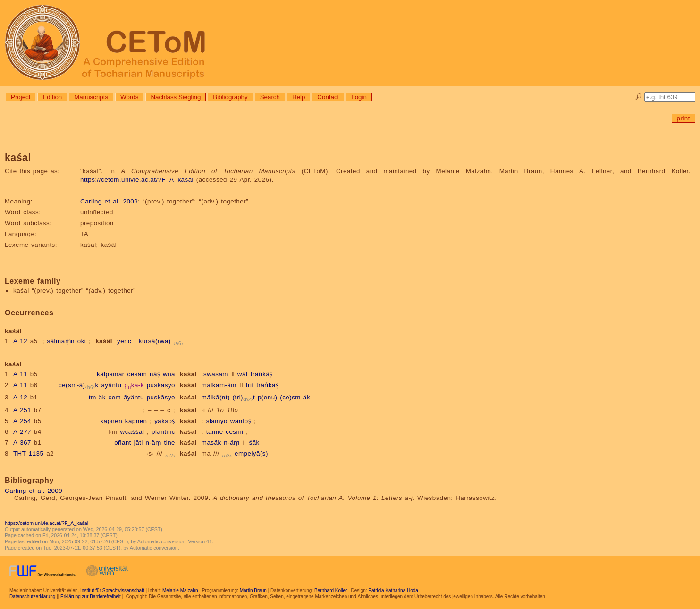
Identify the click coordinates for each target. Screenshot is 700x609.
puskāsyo (161, 385)
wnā (169, 374)
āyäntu (111, 385)
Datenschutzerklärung (32, 596)
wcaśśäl (132, 432)
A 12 (20, 341)
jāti (139, 443)
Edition (52, 97)
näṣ (155, 374)
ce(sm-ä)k (79, 385)
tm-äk (97, 397)
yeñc (124, 341)
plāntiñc (163, 432)
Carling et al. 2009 (109, 201)
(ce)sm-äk (295, 397)
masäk (211, 443)
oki (82, 341)
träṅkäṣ (262, 374)
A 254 (22, 421)
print (683, 118)
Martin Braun (253, 590)
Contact (328, 97)
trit (250, 385)
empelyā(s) (251, 453)
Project (21, 97)
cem (115, 397)
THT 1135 (29, 453)
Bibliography (230, 97)
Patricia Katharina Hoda (393, 590)
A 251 (22, 410)
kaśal (188, 374)
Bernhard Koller (331, 590)
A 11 (20, 374)
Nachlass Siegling (176, 97)
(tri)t (244, 397)
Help (299, 97)
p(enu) (268, 397)
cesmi (234, 432)
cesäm (137, 374)
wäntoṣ (241, 421)
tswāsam (215, 374)
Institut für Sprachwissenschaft (112, 590)
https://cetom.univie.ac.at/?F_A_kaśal (137, 180)
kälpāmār (111, 374)
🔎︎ (638, 97)
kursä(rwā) (155, 341)
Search (270, 97)
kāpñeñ (111, 421)
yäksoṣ (165, 421)
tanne (215, 432)
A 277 (22, 432)
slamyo (217, 421)
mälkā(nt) (216, 397)
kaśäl (104, 341)
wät (243, 374)
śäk (254, 443)
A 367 (22, 443)
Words (129, 97)
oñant (123, 443)
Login (359, 97)
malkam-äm (219, 385)
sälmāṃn (61, 341)
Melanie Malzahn (180, 590)
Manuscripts (91, 97)
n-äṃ (154, 443)
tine (169, 443)
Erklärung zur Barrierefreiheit (91, 596)
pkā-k (134, 385)
